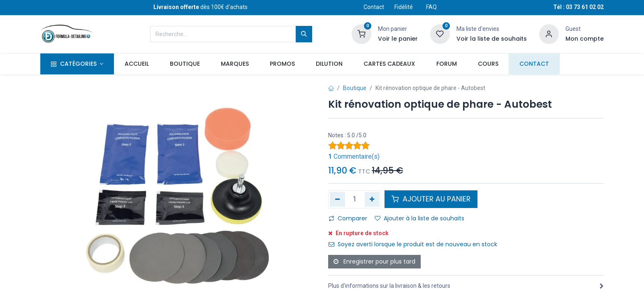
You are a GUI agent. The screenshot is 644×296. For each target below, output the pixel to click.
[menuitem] (137, 64)
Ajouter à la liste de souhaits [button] (419, 218)
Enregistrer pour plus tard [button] (374, 261)
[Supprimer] (337, 199)
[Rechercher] (304, 34)
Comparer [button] (348, 218)
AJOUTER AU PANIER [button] (431, 199)
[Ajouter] (372, 199)
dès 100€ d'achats (200, 7)
